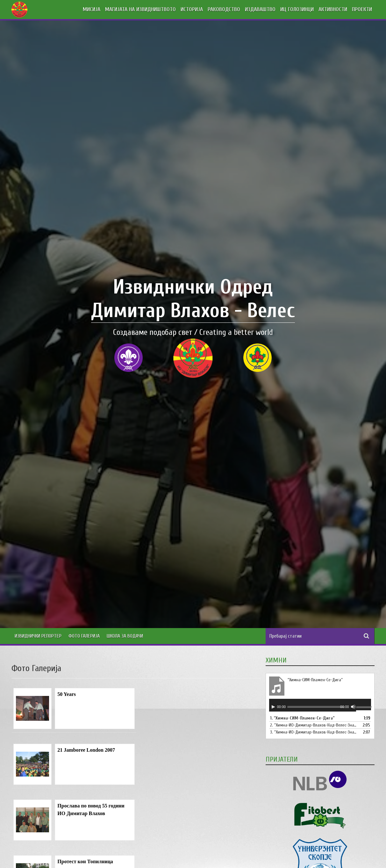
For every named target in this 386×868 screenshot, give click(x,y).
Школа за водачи (125, 636)
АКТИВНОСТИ (333, 9)
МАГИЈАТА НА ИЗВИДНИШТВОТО (140, 9)
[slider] (316, 707)
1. (302, 718)
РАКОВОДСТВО (224, 9)
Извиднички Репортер (38, 636)
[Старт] (273, 707)
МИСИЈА (92, 9)
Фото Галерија (84, 636)
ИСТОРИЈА (192, 9)
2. (314, 725)
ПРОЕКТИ (362, 9)
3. (314, 732)
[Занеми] (353, 707)
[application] (320, 705)
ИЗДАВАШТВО (260, 9)
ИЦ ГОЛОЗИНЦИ (297, 9)
